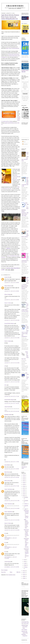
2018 (24, 486)
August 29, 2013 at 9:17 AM (12, 486)
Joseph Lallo (7, 277)
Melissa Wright (7, 294)
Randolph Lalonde (8, 415)
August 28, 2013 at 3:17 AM (12, 396)
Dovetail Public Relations (9, 323)
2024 (24, 475)
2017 (24, 488)
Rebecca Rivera (7, 481)
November (26, 501)
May (25, 561)
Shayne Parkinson (8, 286)
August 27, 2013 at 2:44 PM (12, 283)
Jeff (5, 366)
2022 (24, 479)
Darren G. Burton (8, 303)
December (26, 497)
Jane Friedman (24, 630)
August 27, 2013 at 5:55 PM (12, 300)
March (25, 565)
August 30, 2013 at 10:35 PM (12, 520)
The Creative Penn (25, 624)
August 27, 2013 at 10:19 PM (12, 363)
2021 (24, 481)
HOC (5, 385)
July (25, 560)
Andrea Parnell (7, 407)
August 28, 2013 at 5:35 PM (12, 469)
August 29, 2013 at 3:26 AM (12, 477)
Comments (25, 144)
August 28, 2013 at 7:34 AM (12, 403)
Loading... (23, 587)
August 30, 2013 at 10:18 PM (12, 508)
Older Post (18, 572)
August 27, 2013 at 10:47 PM (12, 382)
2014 (24, 494)
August (26, 509)
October (26, 504)
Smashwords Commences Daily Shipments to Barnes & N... (26, 553)
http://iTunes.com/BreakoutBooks (13, 48)
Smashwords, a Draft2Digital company (17, 8)
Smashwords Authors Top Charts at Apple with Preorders (26, 543)
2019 (24, 484)
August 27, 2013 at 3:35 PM (12, 291)
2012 (24, 571)
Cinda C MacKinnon (8, 489)
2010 (24, 574)
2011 (24, 573)
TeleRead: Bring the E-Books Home (25, 627)
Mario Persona (7, 472)
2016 (24, 490)
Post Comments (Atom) (11, 575)
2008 (24, 578)
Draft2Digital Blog (25, 622)
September (26, 506)
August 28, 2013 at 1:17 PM (12, 462)
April (25, 563)
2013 (24, 496)
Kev (5, 533)
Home (11, 572)
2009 (24, 576)
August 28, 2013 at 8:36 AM (12, 411)
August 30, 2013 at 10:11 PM (12, 501)
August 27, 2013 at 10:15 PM (12, 338)
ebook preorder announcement (13, 54)
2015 (24, 492)
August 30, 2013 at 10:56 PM (12, 530)
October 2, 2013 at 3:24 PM (12, 567)
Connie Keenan (7, 562)
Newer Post (3, 572)
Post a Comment (4, 570)
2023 (24, 477)
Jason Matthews (7, 465)
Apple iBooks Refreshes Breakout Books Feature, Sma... (26, 524)
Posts (24, 142)
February (26, 567)
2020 (24, 483)
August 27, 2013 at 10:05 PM (12, 320)
